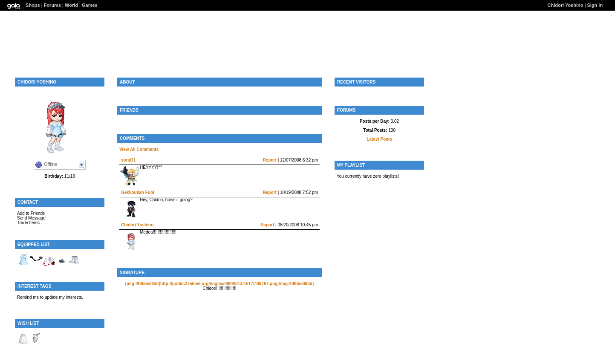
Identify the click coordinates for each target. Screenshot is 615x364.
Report (270, 160)
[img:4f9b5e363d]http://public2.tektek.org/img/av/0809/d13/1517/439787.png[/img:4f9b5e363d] (219, 284)
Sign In (595, 5)
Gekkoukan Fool (138, 192)
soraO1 (128, 160)
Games (90, 5)
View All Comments (139, 149)
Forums (52, 5)
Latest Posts (379, 139)
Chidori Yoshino (566, 5)
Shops (33, 5)
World (71, 5)
